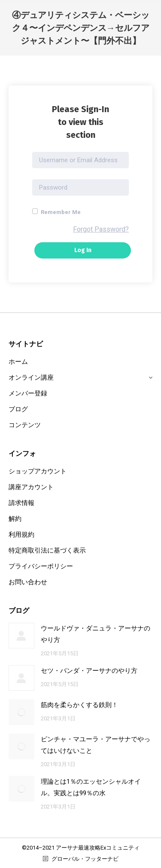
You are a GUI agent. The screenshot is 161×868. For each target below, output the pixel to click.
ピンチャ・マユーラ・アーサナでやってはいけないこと (96, 745)
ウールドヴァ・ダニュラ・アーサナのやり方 (96, 634)
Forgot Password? (101, 229)
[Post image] (21, 636)
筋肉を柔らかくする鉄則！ (79, 705)
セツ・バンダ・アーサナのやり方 (89, 671)
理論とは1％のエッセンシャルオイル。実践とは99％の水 (91, 787)
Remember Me (56, 212)
